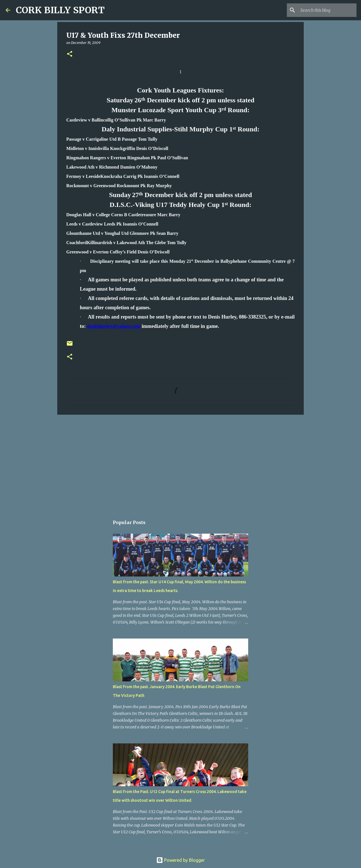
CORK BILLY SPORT (60, 10)
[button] (70, 54)
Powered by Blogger (180, 860)
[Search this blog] (327, 10)
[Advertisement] (180, 463)
